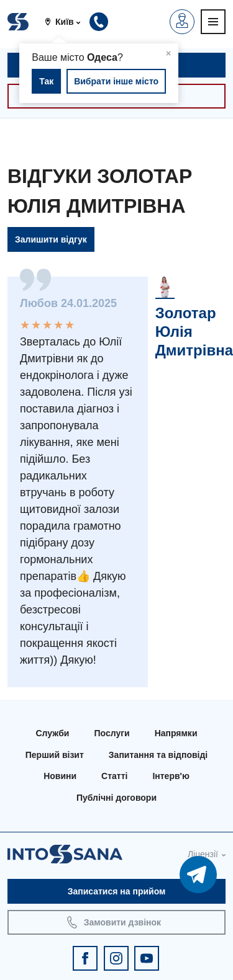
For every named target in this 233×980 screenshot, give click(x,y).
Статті (114, 776)
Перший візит (55, 755)
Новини (60, 776)
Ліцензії (203, 854)
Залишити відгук (51, 239)
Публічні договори (116, 798)
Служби (53, 733)
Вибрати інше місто (116, 81)
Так (46, 81)
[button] (67, 22)
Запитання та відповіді (158, 755)
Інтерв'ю (171, 776)
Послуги (112, 733)
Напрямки (176, 733)
